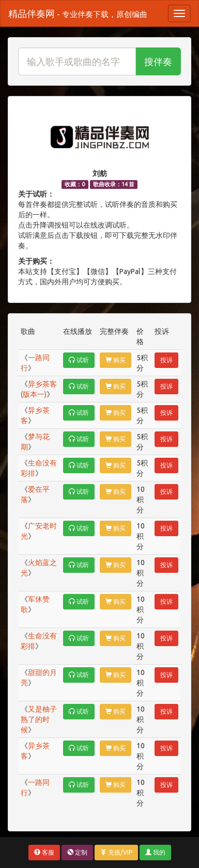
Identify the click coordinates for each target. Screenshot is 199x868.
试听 (79, 360)
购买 (116, 360)
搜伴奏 (158, 61)
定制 (77, 852)
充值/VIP (116, 852)
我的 (155, 852)
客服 (44, 852)
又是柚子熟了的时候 (39, 719)
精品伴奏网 (78, 13)
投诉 (166, 360)
